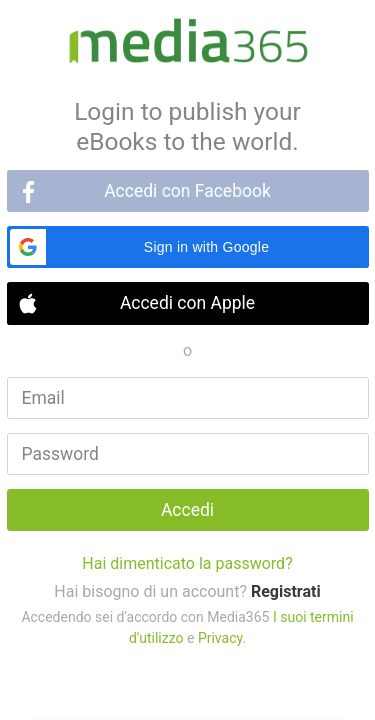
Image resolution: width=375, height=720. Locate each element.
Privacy (220, 638)
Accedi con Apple (187, 303)
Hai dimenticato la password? (187, 563)
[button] (188, 247)
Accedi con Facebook (187, 191)
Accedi (187, 510)
